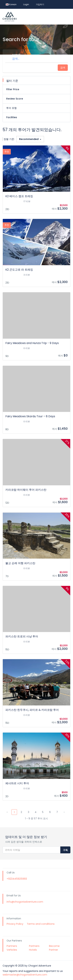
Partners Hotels (34, 948)
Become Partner (54, 948)
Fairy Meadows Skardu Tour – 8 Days (30, 416)
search (16, 55)
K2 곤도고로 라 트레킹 (19, 270)
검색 (63, 68)
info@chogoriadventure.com (25, 902)
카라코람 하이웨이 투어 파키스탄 (26, 490)
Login (26, 4)
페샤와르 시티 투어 (17, 783)
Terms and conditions (41, 924)
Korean (11, 4)
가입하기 (40, 4)
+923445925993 (17, 879)
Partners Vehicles (12, 948)
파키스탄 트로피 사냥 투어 (22, 636)
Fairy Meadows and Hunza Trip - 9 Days (32, 343)
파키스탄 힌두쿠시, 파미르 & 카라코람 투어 (32, 710)
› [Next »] (64, 812)
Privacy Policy (15, 924)
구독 (65, 850)
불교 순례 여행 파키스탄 (20, 563)
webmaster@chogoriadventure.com (25, 975)
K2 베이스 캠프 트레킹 (19, 196)
